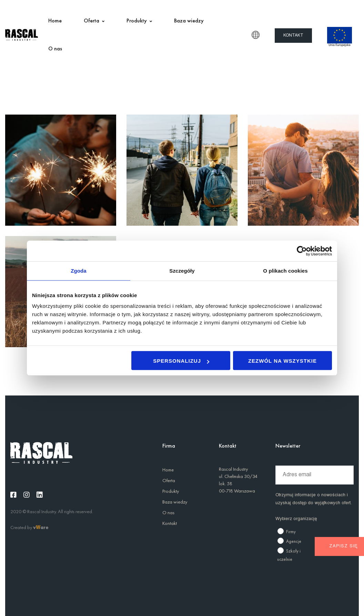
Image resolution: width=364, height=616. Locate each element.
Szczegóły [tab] (182, 271)
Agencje (294, 541)
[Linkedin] (40, 495)
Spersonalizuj (181, 361)
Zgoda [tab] (79, 271)
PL (256, 35)
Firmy (291, 532)
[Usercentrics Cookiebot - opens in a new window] (302, 251)
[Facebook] (13, 495)
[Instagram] (27, 495)
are (44, 527)
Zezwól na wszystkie (282, 361)
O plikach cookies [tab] (285, 271)
